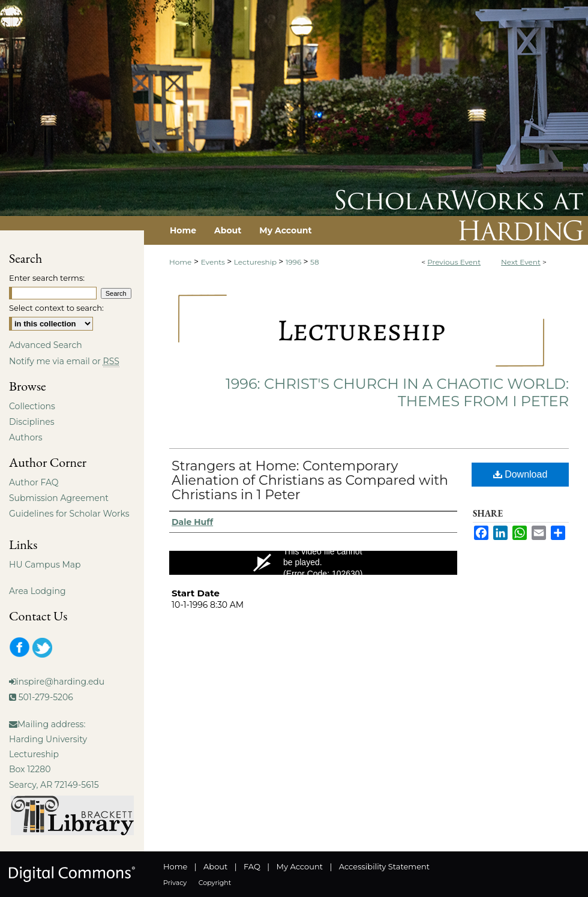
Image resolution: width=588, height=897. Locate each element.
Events (214, 262)
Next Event (521, 262)
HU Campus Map (45, 565)
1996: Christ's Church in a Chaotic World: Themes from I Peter (397, 392)
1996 (294, 262)
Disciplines (31, 422)
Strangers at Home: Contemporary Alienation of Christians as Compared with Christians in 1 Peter (310, 480)
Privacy (175, 883)
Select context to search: (56, 308)
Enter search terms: (47, 278)
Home (180, 262)
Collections (32, 406)
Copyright (215, 883)
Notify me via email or (64, 361)
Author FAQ (34, 482)
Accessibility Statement (384, 866)
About (215, 866)
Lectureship (256, 262)
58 (314, 262)
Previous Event (454, 262)
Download (520, 474)
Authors (26, 437)
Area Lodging (37, 591)
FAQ (252, 866)
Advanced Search (46, 345)
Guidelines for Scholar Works (69, 514)
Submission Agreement (59, 498)
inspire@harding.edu (60, 682)
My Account (300, 866)
